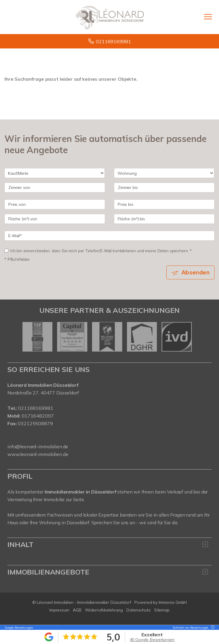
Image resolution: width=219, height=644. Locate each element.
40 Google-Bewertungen (152, 640)
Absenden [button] (195, 272)
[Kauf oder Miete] (55, 173)
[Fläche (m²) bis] (164, 219)
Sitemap (162, 610)
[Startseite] (110, 17)
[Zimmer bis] (164, 187)
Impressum (59, 610)
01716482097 (38, 416)
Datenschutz (139, 610)
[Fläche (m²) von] (55, 219)
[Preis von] (55, 204)
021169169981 (113, 41)
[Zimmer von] (55, 187)
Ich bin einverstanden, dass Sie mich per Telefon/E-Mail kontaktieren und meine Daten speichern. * (98, 251)
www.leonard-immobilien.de (38, 454)
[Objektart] (164, 173)
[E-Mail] (109, 236)
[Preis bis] (164, 204)
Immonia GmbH (173, 602)
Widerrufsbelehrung (104, 610)
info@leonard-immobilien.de (38, 446)
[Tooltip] (212, 628)
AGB (77, 610)
